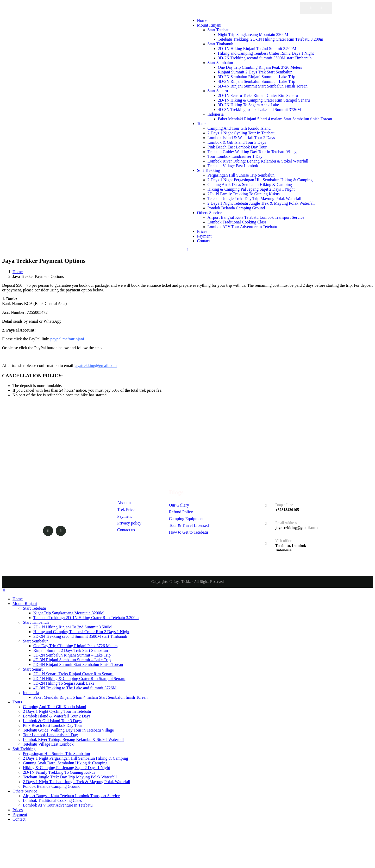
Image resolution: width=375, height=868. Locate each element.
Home (18, 272)
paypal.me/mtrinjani (67, 339)
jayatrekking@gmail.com (95, 366)
